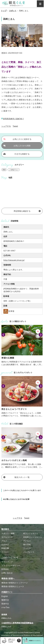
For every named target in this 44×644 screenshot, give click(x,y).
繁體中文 (5, 600)
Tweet (15, 126)
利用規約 (5, 569)
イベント (5, 552)
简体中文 (5, 604)
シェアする (6, 126)
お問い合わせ (7, 573)
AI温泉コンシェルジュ (33, 537)
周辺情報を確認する (27, 211)
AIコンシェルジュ (31, 533)
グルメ (4, 541)
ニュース (27, 548)
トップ (4, 11)
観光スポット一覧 (16, 477)
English (5, 596)
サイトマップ (7, 562)
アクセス (27, 541)
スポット (13, 11)
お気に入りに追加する (17, 139)
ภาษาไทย (5, 607)
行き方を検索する (16, 154)
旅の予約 (27, 545)
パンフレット (29, 552)
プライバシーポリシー (11, 565)
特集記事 (5, 548)
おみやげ (5, 545)
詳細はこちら (6, 618)
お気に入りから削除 (17, 146)
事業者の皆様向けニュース (13, 586)
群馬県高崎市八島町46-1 (13, 119)
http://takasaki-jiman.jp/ (14, 260)
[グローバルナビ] (40, 4)
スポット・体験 (8, 533)
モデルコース (7, 537)
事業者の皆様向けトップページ (15, 583)
